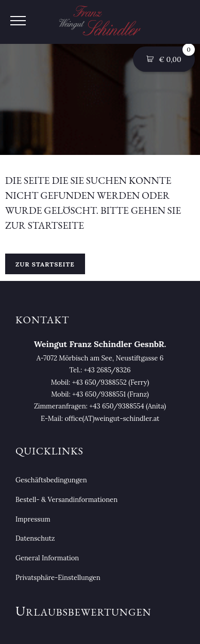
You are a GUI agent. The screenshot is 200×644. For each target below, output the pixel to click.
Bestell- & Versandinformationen (66, 500)
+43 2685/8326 (107, 370)
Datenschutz (35, 538)
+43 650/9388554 (116, 406)
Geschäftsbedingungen (51, 480)
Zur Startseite (45, 264)
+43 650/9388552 (99, 382)
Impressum (33, 519)
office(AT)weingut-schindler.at (112, 419)
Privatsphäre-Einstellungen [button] (58, 578)
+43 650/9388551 (99, 394)
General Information (47, 558)
